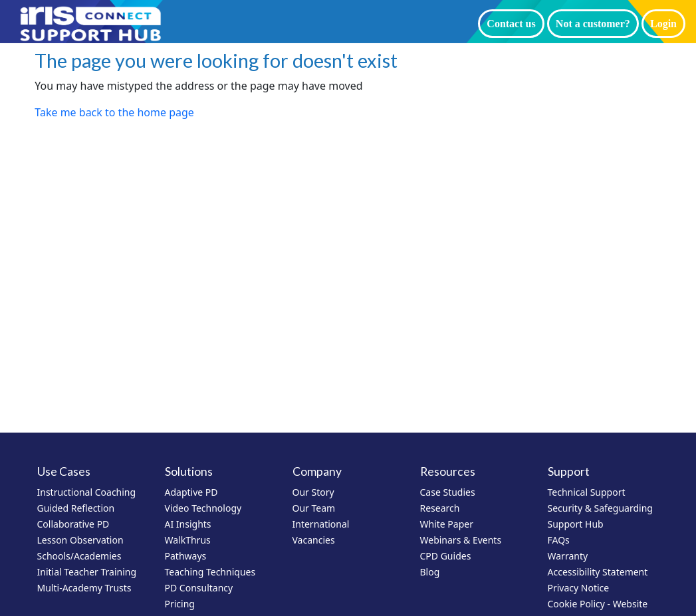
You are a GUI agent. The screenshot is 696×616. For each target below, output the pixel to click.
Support (569, 471)
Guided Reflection (76, 508)
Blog (430, 572)
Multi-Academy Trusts (84, 588)
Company (317, 471)
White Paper (447, 524)
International (321, 524)
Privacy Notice (579, 588)
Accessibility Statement (598, 572)
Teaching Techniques (210, 572)
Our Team (314, 508)
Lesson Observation (80, 540)
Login (663, 24)
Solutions (189, 471)
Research (440, 508)
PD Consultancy (199, 588)
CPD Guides (446, 556)
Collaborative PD (73, 524)
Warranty (568, 556)
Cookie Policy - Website (598, 604)
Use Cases (64, 471)
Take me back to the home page (114, 112)
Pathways (186, 556)
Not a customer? (593, 24)
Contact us (511, 24)
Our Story (313, 492)
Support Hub (576, 524)
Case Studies (448, 492)
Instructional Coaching (87, 492)
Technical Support (587, 492)
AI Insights (188, 524)
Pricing (180, 604)
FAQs (559, 540)
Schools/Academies (79, 556)
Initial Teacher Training (87, 572)
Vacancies (314, 540)
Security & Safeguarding (600, 508)
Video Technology (203, 508)
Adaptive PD (191, 492)
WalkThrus (188, 540)
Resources (448, 471)
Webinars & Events (461, 540)
